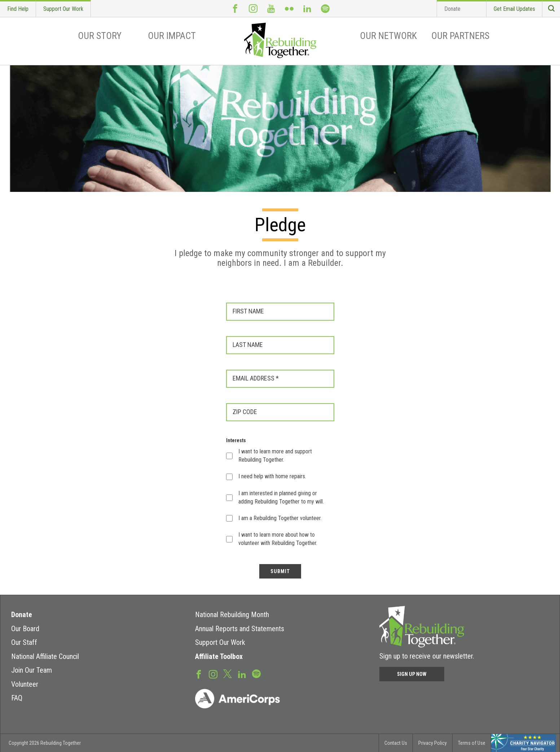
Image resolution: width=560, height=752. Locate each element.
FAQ (17, 698)
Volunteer (25, 684)
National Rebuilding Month (232, 615)
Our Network (388, 36)
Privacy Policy (433, 743)
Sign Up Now (412, 674)
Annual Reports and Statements (240, 629)
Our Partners (460, 36)
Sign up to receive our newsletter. (427, 656)
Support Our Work (63, 9)
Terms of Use (472, 743)
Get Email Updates (514, 9)
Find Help (18, 9)
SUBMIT (280, 571)
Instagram (253, 8)
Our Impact (172, 36)
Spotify (325, 8)
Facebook (235, 8)
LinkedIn (307, 8)
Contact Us (396, 743)
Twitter (228, 673)
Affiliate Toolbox (219, 656)
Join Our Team (32, 670)
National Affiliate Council (45, 656)
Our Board (25, 629)
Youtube (271, 8)
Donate (452, 9)
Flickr (289, 8)
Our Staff (24, 642)
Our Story (100, 36)
